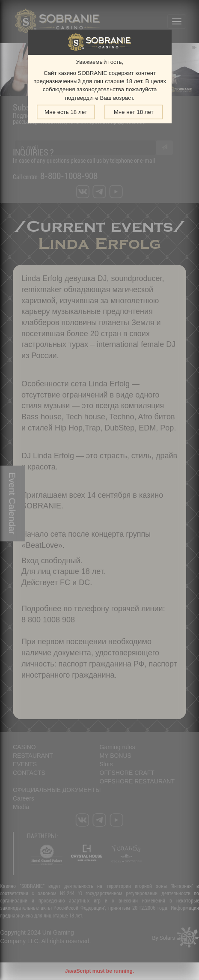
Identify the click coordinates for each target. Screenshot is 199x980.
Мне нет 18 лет (133, 112)
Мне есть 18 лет (66, 112)
